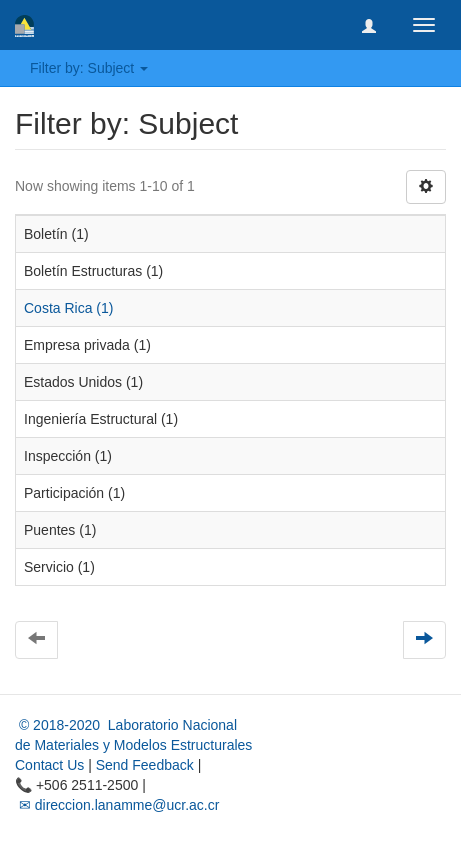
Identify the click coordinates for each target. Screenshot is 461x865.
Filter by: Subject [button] (89, 68)
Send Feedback (145, 765)
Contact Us (49, 765)
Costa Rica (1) (68, 308)
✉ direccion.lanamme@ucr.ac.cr (117, 805)
